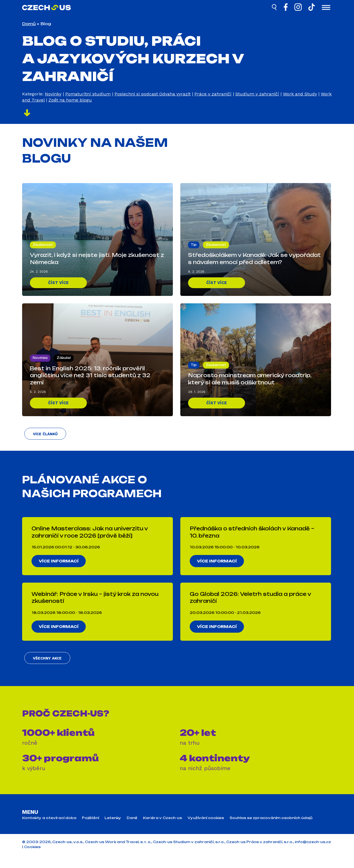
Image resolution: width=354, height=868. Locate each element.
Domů (29, 24)
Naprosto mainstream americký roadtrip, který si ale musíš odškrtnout (250, 378)
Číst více (58, 282)
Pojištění (90, 831)
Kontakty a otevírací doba (49, 831)
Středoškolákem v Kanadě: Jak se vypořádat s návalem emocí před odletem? (254, 257)
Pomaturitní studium (88, 94)
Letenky (113, 831)
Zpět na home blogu (70, 100)
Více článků (44, 438)
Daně (132, 831)
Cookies (32, 860)
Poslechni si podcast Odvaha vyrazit (153, 94)
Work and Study (300, 94)
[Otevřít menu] (326, 8)
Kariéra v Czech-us (162, 831)
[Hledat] (275, 8)
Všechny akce (46, 671)
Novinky (53, 94)
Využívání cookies (206, 831)
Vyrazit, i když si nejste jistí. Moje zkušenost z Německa (97, 257)
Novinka (40, 356)
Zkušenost (43, 243)
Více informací (61, 567)
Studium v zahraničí (257, 94)
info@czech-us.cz (313, 855)
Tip (194, 243)
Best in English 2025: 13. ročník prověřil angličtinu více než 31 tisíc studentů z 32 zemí (90, 374)
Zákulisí (64, 356)
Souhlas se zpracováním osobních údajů (271, 831)
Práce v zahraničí (213, 94)
